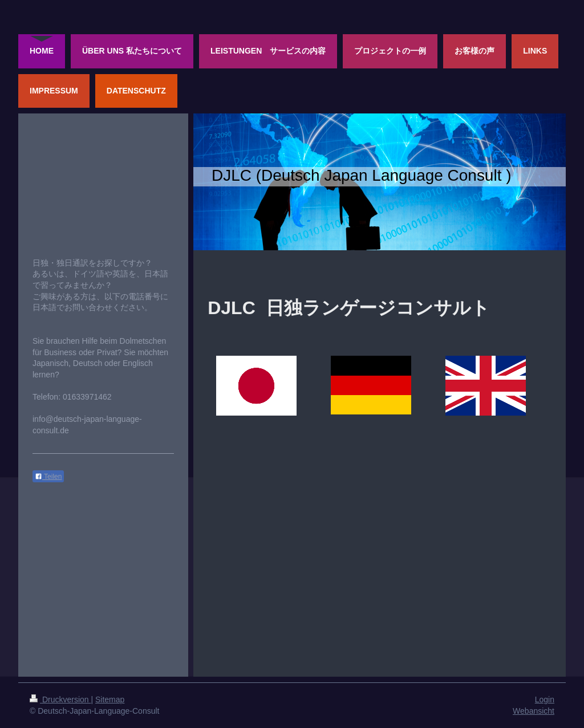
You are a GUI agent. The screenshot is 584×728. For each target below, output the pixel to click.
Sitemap (110, 699)
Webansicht (534, 711)
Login (545, 699)
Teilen (48, 477)
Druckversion (60, 699)
